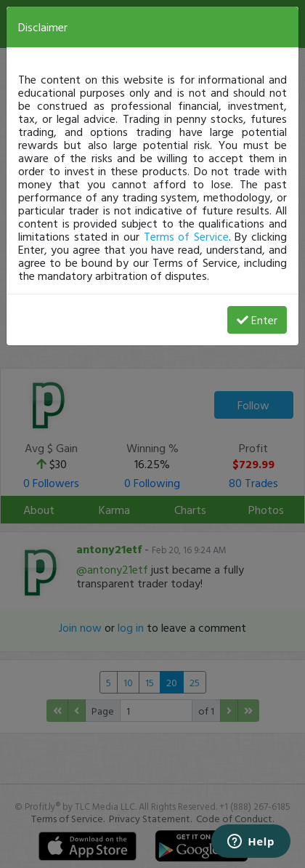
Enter (257, 320)
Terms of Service (186, 236)
